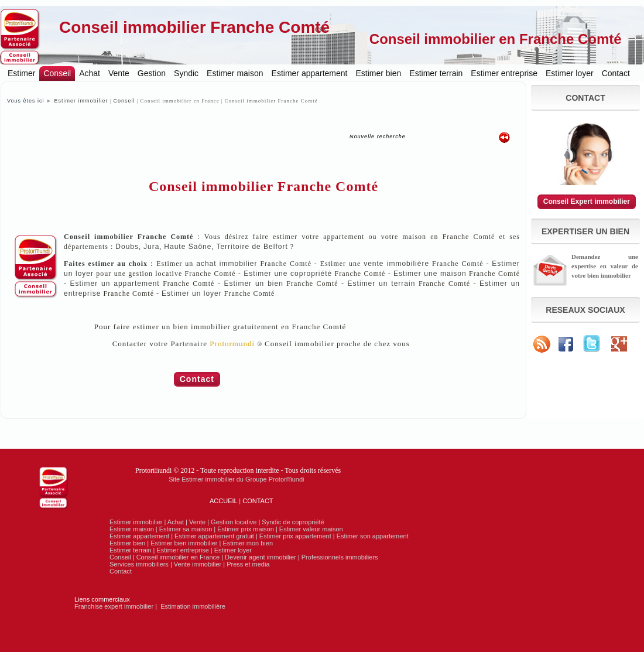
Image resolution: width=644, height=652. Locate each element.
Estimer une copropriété (288, 274)
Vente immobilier (198, 564)
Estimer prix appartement (295, 536)
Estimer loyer (570, 73)
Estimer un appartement (115, 284)
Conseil (57, 73)
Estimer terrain (436, 73)
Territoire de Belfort (252, 247)
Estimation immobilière (193, 606)
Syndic (186, 73)
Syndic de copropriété (293, 522)
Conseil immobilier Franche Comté (194, 27)
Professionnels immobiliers (340, 557)
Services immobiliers (139, 564)
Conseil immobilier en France (178, 557)
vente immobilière (396, 264)
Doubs (127, 247)
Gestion (152, 73)
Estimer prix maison (246, 529)
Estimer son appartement (373, 536)
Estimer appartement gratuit (214, 536)
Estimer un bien (253, 284)
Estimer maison (235, 73)
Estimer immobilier (81, 101)
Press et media (248, 564)
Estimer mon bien (248, 543)
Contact (616, 73)
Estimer (21, 73)
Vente (119, 73)
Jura (151, 247)
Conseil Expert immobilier (587, 202)
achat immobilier (227, 264)
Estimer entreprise (504, 73)
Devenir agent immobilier (261, 557)
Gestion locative (234, 522)
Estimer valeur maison (311, 529)
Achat (90, 73)
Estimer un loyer (192, 293)
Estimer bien (379, 73)
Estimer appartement (310, 73)
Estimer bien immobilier (184, 543)
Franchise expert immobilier (114, 606)
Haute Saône (188, 247)
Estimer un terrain (382, 284)
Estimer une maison (430, 274)
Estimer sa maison (186, 529)
